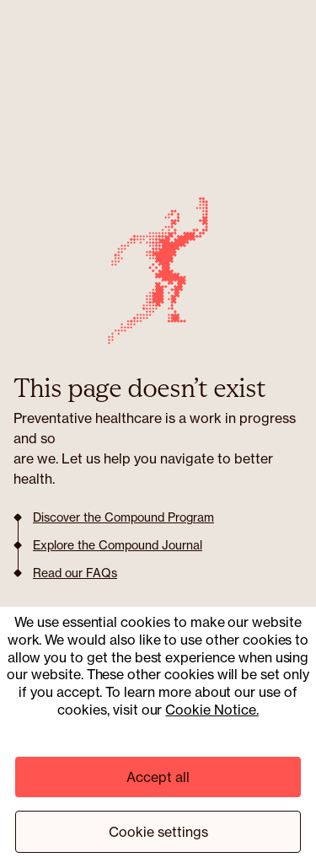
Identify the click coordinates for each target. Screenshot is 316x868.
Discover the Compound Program (123, 517)
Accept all (158, 777)
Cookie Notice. (212, 710)
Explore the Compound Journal (118, 545)
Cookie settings (158, 832)
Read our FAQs (75, 573)
